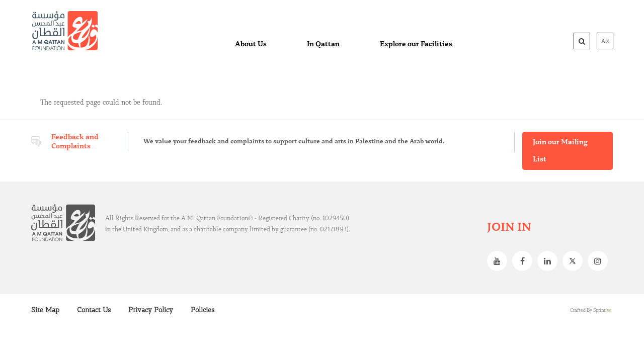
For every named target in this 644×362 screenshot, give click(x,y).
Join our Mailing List (560, 151)
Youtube (500, 261)
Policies (203, 310)
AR (605, 41)
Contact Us (94, 310)
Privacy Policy (151, 310)
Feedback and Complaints (75, 142)
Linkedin (550, 261)
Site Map (45, 310)
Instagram (600, 261)
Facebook (525, 261)
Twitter (575, 261)
